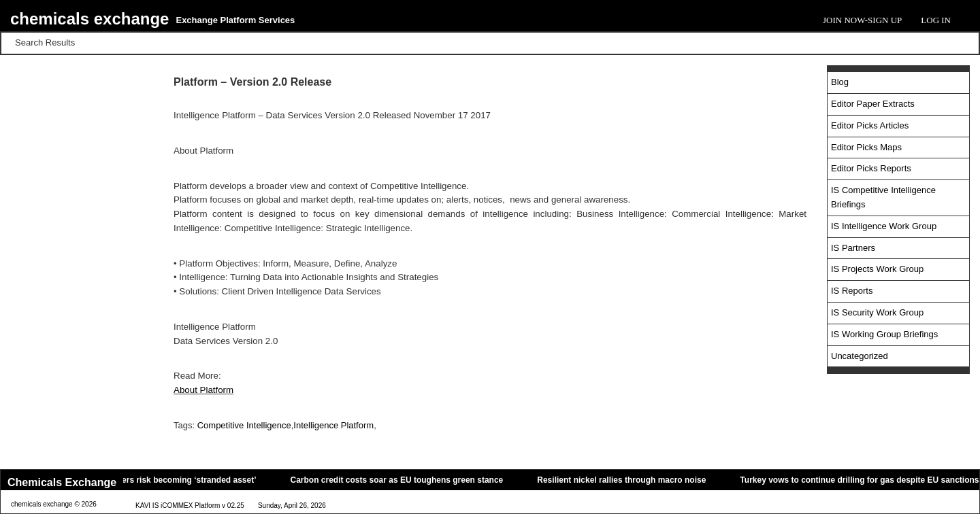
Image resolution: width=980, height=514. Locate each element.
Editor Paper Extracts (873, 104)
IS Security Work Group (877, 312)
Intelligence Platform (333, 425)
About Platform (203, 390)
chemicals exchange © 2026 (54, 505)
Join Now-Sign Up (862, 20)
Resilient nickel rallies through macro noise (626, 480)
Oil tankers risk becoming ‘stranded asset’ (179, 480)
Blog (840, 82)
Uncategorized (860, 356)
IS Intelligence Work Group (884, 226)
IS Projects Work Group (877, 269)
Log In (936, 20)
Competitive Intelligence (244, 425)
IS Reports (852, 291)
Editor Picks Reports (871, 168)
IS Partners (853, 248)
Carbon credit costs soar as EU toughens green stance (401, 480)
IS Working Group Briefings (884, 334)
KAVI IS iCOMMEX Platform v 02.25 (190, 506)
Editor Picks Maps (866, 147)
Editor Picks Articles (870, 125)
